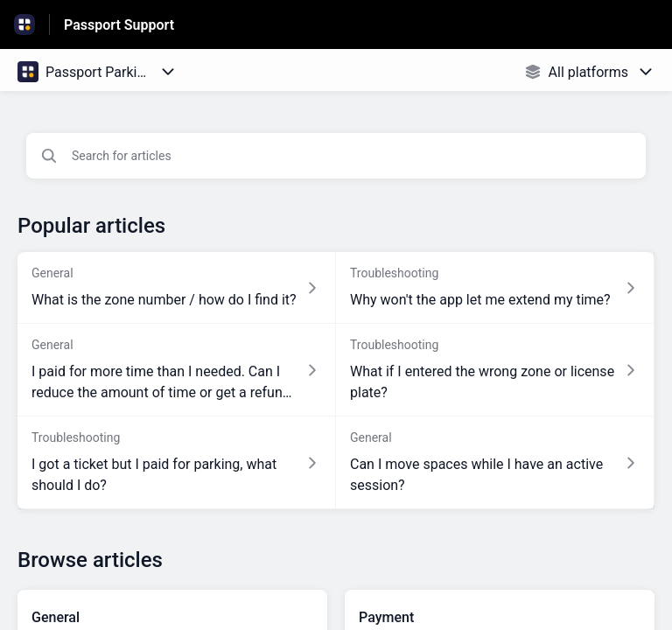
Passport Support (119, 25)
